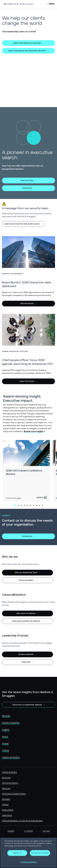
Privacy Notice (8, 810)
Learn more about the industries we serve (27, 51)
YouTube (46, 831)
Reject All (17, 853)
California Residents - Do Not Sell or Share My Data (22, 821)
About (5, 737)
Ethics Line (6, 778)
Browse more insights (34, 432)
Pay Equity (6, 799)
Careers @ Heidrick (11, 757)
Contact (5, 804)
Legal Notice (7, 815)
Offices (6, 751)
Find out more (27, 180)
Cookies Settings (28, 862)
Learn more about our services (27, 43)
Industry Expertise (11, 723)
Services (6, 716)
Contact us (27, 188)
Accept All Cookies (40, 853)
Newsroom (6, 788)
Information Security (10, 783)
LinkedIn (11, 831)
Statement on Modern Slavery (14, 794)
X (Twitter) (28, 831)
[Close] (54, 841)
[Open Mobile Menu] (51, 4)
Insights (6, 730)
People (5, 744)
